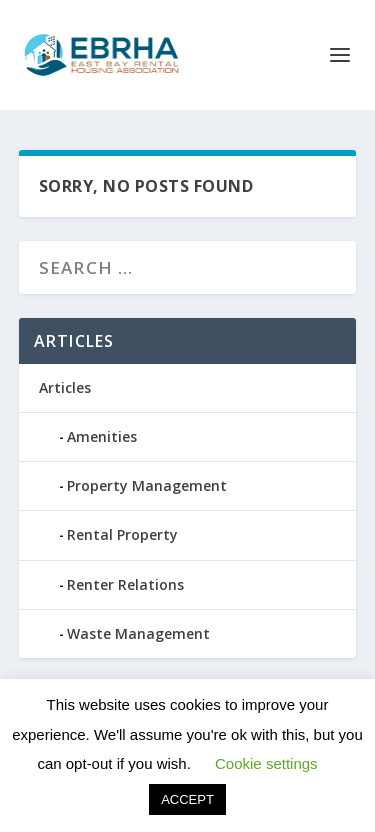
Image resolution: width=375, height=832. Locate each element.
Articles (65, 387)
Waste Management (138, 633)
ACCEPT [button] (187, 799)
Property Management (147, 485)
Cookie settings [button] (266, 763)
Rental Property (122, 534)
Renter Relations (125, 584)
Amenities (102, 436)
